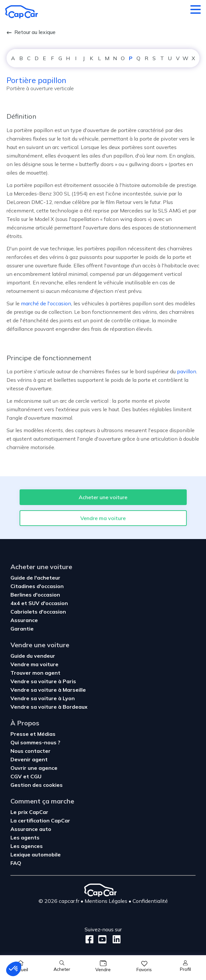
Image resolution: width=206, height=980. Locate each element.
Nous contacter (31, 751)
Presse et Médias (33, 734)
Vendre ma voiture (103, 518)
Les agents (25, 837)
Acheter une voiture (103, 497)
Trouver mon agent (35, 673)
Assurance (24, 620)
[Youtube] (101, 939)
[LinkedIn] (115, 939)
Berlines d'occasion (35, 595)
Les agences (27, 846)
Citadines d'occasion (37, 586)
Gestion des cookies (37, 785)
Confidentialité (150, 901)
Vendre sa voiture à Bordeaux (49, 707)
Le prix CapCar (29, 812)
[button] (14, 969)
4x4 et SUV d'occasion (39, 603)
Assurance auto (31, 829)
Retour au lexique (31, 32)
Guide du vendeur (33, 656)
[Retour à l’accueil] (22, 12)
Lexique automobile (36, 854)
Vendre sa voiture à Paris (43, 681)
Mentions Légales (106, 901)
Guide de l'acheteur (35, 578)
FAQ (16, 863)
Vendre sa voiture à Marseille (48, 690)
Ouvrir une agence (34, 768)
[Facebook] (90, 939)
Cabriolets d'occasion (38, 612)
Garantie (22, 629)
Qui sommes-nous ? (35, 742)
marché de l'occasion (46, 303)
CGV (17, 776)
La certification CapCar (40, 820)
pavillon (187, 371)
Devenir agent (29, 759)
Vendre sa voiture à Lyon (43, 698)
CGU (36, 776)
